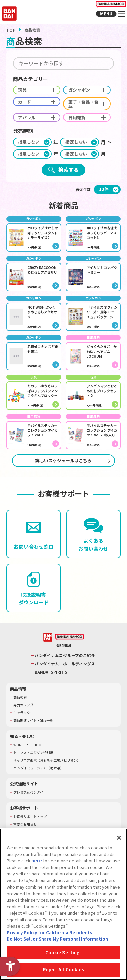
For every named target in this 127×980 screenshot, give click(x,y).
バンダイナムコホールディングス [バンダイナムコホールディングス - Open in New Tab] (65, 672)
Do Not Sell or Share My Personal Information (57, 941)
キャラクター (24, 721)
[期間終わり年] (32, 149)
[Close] (119, 840)
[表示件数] (107, 185)
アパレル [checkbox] (38, 113)
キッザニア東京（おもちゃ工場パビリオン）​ (50, 768)
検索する (69, 165)
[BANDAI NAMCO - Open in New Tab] (70, 645)
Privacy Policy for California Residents (49, 935)
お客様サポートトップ (32, 825)
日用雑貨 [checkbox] (92, 113)
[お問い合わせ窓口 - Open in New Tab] (34, 542)
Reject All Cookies (63, 972)
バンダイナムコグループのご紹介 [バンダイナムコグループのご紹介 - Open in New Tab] (65, 664)
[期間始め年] (32, 138)
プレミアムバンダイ (30, 801)
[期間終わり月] (80, 149)
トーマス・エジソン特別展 (35, 760)
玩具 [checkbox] (38, 90)
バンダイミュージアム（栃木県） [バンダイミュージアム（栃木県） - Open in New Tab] (41, 776)
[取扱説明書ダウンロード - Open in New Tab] (34, 596)
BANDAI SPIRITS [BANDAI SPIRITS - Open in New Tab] (51, 680)
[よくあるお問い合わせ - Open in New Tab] (93, 542)
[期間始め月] (80, 138)
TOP (11, 30)
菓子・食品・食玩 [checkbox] (92, 102)
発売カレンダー (26, 713)
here (37, 863)
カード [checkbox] (38, 102)
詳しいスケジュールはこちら (63, 469)
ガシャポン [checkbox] (92, 90)
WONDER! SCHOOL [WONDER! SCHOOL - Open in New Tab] (30, 753)
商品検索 (21, 705)
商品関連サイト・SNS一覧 (35, 728)
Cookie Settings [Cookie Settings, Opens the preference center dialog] (64, 955)
